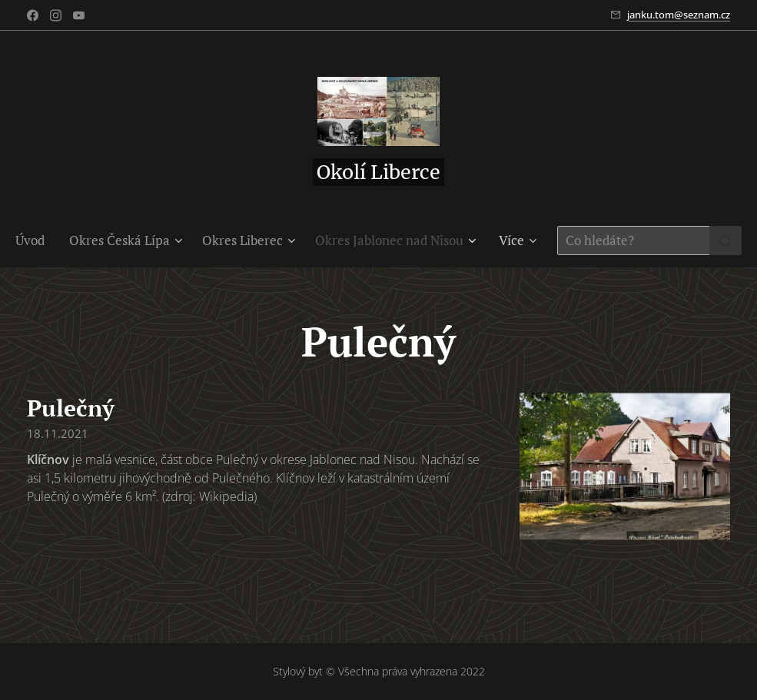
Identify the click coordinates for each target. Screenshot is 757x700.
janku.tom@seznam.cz (679, 15)
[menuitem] (36, 241)
